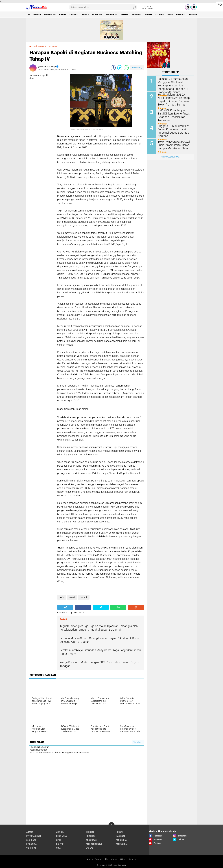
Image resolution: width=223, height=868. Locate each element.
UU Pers (123, 859)
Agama (86, 15)
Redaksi (132, 859)
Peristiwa (31, 844)
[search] (103, 7)
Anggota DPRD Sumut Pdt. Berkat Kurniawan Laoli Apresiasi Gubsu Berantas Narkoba (172, 131)
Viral (59, 848)
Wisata (89, 848)
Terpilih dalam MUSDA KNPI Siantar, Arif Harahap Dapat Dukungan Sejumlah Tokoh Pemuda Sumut (173, 99)
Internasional (34, 836)
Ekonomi (160, 15)
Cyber (114, 859)
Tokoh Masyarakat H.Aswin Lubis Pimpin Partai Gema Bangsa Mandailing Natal (173, 145)
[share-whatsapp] (126, 68)
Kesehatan (62, 836)
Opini (171, 15)
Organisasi (50, 15)
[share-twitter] (120, 68)
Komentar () (137, 68)
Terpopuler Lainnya (170, 157)
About (90, 859)
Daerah (37, 15)
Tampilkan (138, 742)
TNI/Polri (137, 15)
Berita (36, 46)
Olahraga (98, 15)
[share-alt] (65, 607)
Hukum (63, 15)
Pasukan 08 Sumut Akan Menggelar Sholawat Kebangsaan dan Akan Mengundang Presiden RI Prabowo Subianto (172, 85)
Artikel (125, 15)
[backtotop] (111, 825)
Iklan (107, 859)
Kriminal (74, 15)
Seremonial (196, 15)
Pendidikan (112, 15)
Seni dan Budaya (94, 844)
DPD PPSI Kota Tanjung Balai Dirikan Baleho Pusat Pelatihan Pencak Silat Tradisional (174, 115)
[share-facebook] (113, 68)
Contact (99, 859)
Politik (149, 15)
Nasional (182, 15)
